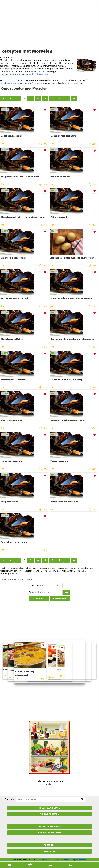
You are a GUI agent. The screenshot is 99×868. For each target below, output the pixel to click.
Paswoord (34, 592)
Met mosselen (27, 579)
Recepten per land (49, 826)
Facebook (49, 845)
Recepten (13, 579)
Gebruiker (34, 586)
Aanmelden (60, 599)
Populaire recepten (49, 833)
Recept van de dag (49, 808)
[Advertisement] (49, 27)
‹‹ (3, 98)
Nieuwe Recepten (49, 814)
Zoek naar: (10, 799)
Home (3, 579)
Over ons (82, 860)
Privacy (50, 860)
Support (75, 860)
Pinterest (49, 851)
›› (74, 98)
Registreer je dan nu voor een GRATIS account (22, 83)
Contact (44, 860)
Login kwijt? (39, 599)
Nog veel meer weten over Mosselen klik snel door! (25, 74)
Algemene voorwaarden (63, 860)
